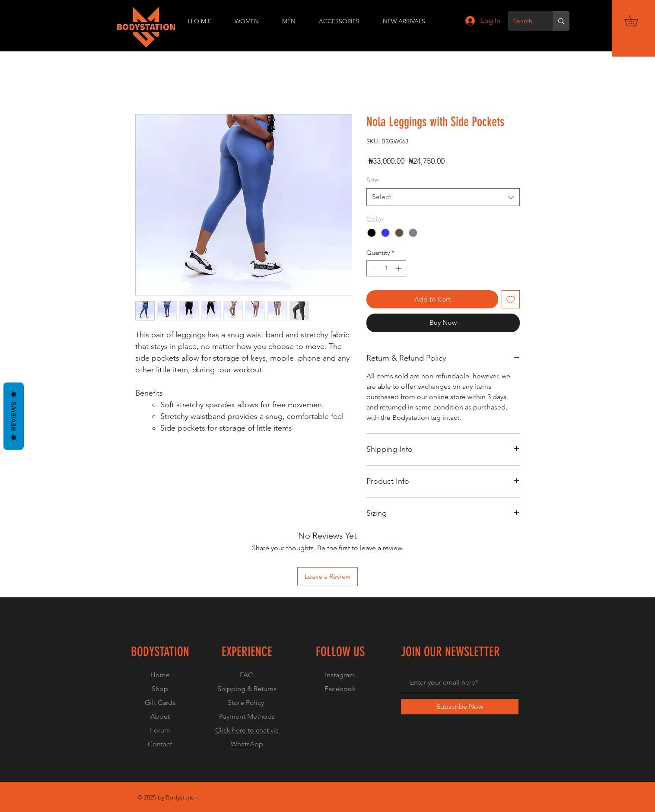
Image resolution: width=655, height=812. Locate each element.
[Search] (524, 21)
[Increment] (399, 268)
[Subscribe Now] (460, 707)
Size (373, 180)
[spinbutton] (386, 268)
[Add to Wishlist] (511, 299)
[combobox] (443, 197)
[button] (636, 21)
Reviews (14, 416)
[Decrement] (373, 268)
